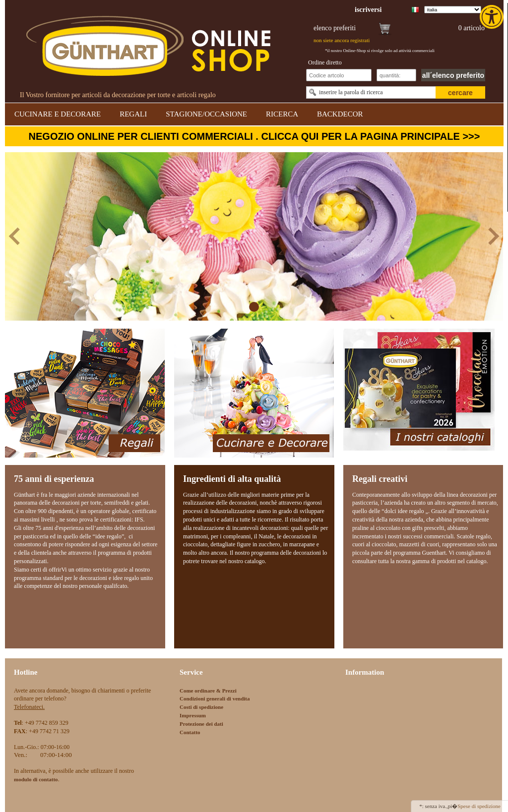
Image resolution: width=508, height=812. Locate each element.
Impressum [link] (193, 715)
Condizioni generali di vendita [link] (215, 698)
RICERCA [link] (282, 114)
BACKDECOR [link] (340, 114)
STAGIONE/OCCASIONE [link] (206, 114)
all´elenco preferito (453, 75)
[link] (493, 17)
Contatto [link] (190, 732)
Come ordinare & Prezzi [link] (208, 691)
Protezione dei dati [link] (201, 724)
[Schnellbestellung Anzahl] (396, 75)
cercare (460, 93)
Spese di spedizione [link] (479, 806)
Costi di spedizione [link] (201, 707)
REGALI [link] (133, 114)
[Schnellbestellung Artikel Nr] (339, 75)
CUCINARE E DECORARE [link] (58, 114)
